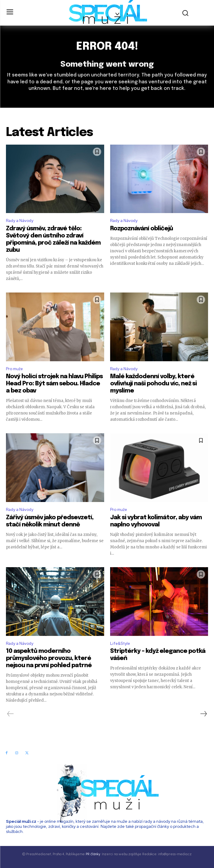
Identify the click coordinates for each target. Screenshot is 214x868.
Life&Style (120, 643)
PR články (93, 854)
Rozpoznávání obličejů (142, 229)
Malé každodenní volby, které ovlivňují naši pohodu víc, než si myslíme (153, 384)
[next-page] (203, 714)
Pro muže (14, 369)
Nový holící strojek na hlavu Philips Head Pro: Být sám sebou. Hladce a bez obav (54, 384)
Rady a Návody (20, 221)
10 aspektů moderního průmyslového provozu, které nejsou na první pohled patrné (49, 658)
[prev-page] (11, 714)
